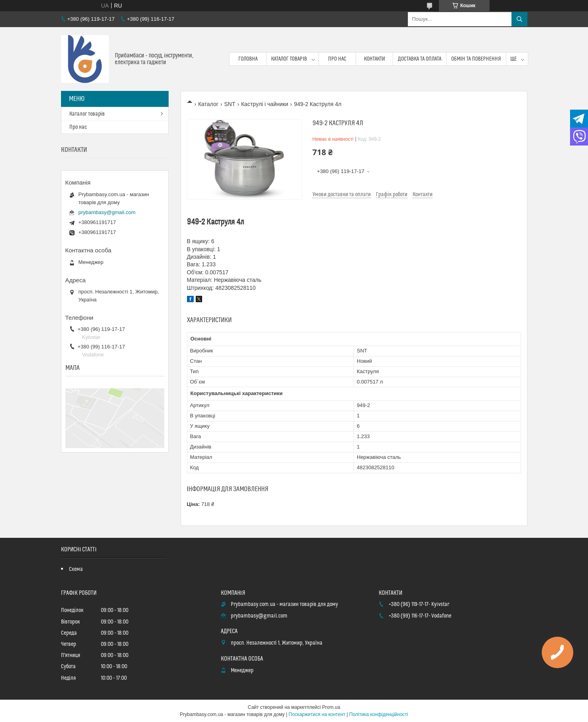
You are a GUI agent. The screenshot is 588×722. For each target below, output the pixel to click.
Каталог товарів (289, 59)
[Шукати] (519, 19)
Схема (76, 569)
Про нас (337, 59)
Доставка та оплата (420, 59)
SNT (230, 104)
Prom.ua (331, 707)
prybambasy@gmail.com (107, 212)
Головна (248, 59)
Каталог (208, 104)
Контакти (375, 59)
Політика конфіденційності (379, 714)
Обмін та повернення (476, 59)
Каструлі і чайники (265, 104)
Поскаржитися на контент (317, 714)
